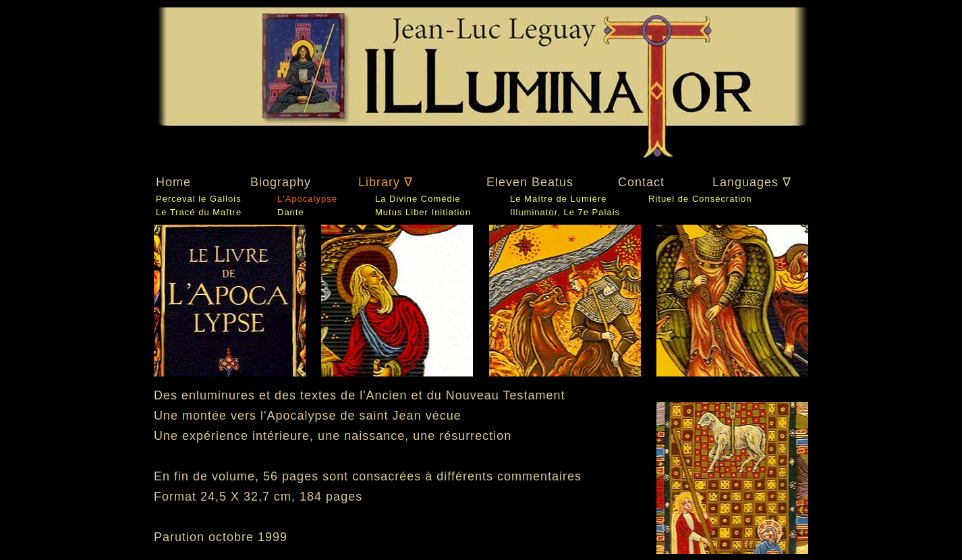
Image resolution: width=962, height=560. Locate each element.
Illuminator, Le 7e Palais (565, 212)
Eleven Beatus (530, 182)
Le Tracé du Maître (199, 212)
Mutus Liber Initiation (423, 212)
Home (173, 182)
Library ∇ (386, 182)
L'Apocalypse (307, 199)
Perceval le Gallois (199, 199)
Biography (281, 182)
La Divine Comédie (418, 199)
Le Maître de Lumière (559, 199)
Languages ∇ (752, 182)
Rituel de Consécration (700, 199)
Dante (291, 212)
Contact (641, 182)
